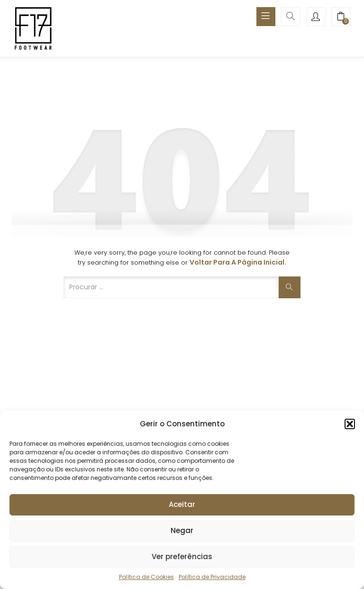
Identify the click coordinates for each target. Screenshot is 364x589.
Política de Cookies (146, 577)
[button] (350, 424)
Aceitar (182, 504)
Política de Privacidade (212, 577)
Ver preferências (182, 557)
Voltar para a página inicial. (238, 262)
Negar (182, 530)
